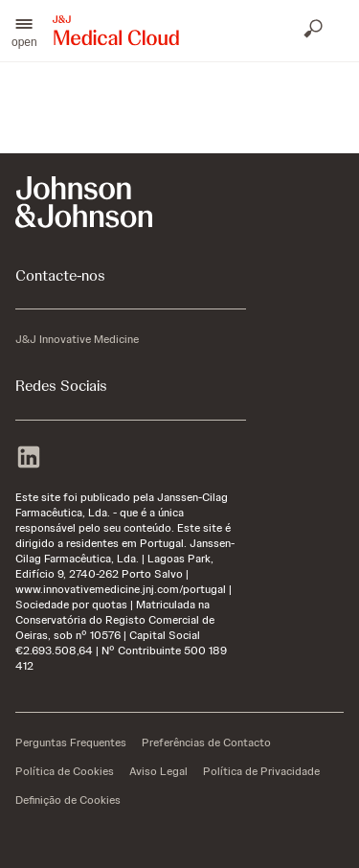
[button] (24, 31)
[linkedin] (29, 459)
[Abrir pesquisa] (315, 31)
